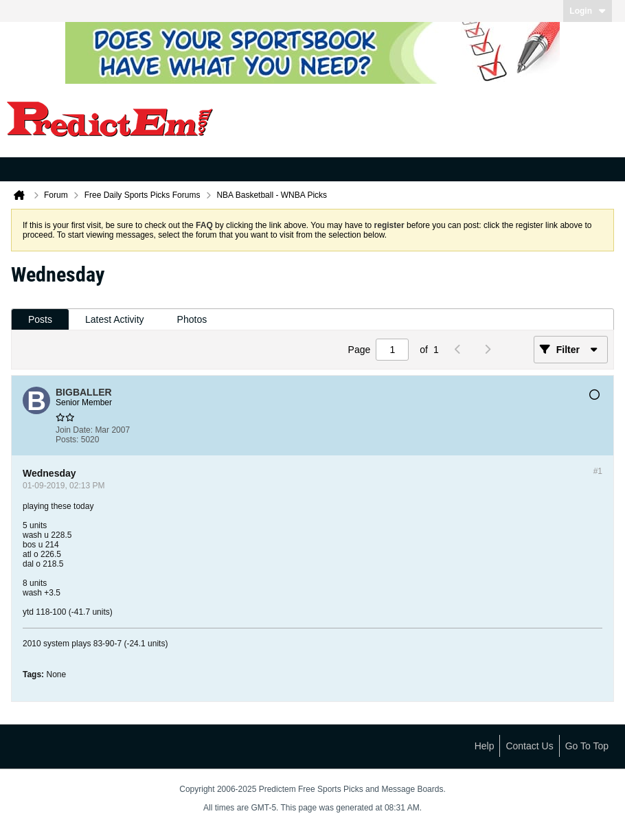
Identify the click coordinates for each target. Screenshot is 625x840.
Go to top (587, 746)
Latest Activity (115, 319)
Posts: (67, 440)
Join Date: (74, 430)
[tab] (40, 320)
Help (485, 746)
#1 (598, 471)
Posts (40, 319)
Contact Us (529, 746)
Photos (192, 319)
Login (588, 11)
